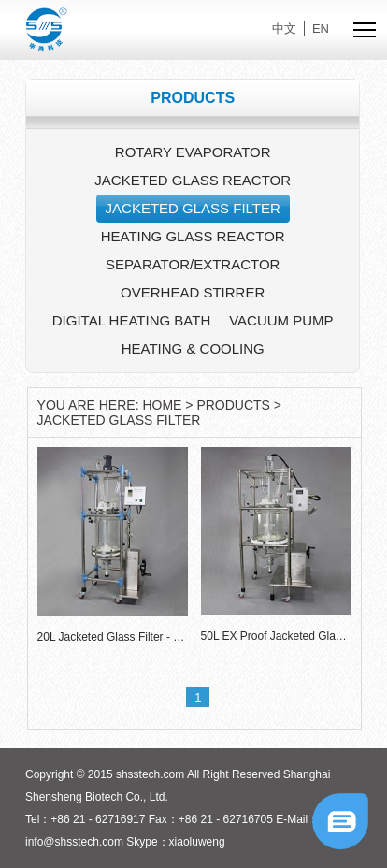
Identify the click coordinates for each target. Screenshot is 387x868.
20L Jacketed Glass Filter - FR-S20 (113, 637)
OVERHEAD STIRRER (193, 292)
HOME (162, 405)
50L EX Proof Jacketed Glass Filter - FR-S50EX (276, 636)
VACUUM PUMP (281, 320)
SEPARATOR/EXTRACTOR (193, 264)
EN (321, 29)
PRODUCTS (233, 405)
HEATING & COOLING (193, 348)
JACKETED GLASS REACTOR (193, 180)
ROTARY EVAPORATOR (193, 152)
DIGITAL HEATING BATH (131, 320)
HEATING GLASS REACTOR (193, 236)
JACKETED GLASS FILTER (193, 208)
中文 (284, 29)
